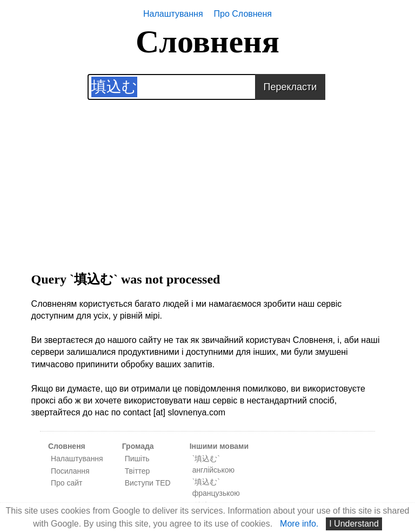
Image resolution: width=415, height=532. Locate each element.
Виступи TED (148, 483)
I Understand (354, 524)
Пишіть (137, 459)
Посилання (70, 471)
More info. (299, 524)
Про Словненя (243, 14)
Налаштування (173, 14)
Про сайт (67, 483)
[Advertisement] (208, 176)
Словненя (207, 42)
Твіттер (138, 471)
